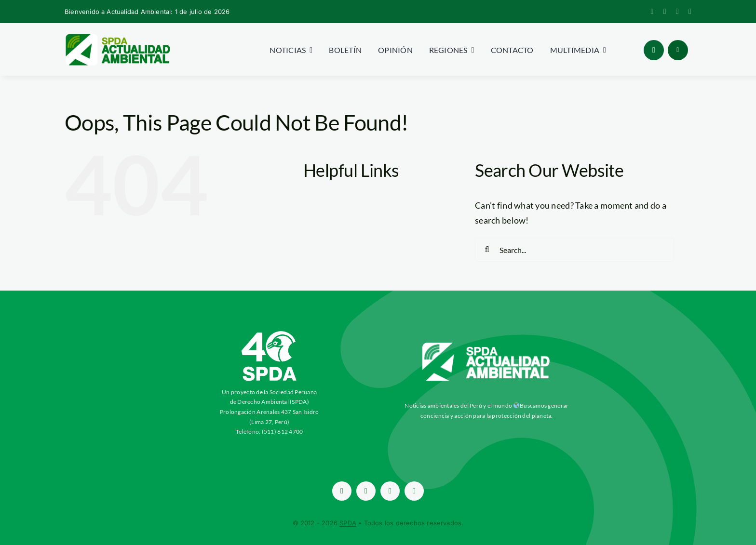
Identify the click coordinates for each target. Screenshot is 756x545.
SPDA (348, 523)
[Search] (487, 250)
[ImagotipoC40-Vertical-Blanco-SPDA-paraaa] (270, 333)
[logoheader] (117, 37)
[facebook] (652, 12)
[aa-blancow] (486, 346)
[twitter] (665, 12)
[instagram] (677, 12)
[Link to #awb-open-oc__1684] (678, 50)
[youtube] (690, 12)
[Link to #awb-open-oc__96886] (654, 50)
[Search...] (574, 250)
